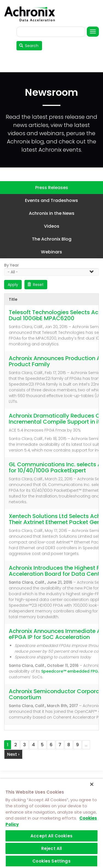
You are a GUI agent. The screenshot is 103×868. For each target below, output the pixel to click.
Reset (36, 285)
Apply (13, 285)
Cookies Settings (51, 861)
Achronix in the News (52, 213)
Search (29, 46)
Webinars (51, 252)
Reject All (52, 848)
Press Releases (52, 188)
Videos (52, 226)
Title (13, 299)
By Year (12, 265)
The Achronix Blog (52, 239)
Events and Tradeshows (51, 200)
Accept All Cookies (51, 836)
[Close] (92, 784)
